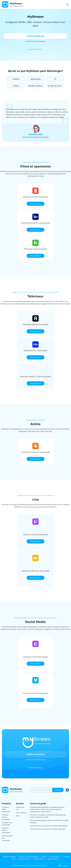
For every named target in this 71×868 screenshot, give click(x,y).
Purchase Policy (39, 859)
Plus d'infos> (36, 204)
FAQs (18, 816)
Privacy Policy (55, 857)
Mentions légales (9, 857)
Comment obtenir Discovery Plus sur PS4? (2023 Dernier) (49, 826)
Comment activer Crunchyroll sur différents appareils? (48, 829)
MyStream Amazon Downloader (6, 830)
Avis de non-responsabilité (29, 857)
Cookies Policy (24, 859)
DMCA (44, 857)
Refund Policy (53, 859)
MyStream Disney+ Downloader (6, 817)
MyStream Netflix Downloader (6, 809)
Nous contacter (21, 813)
